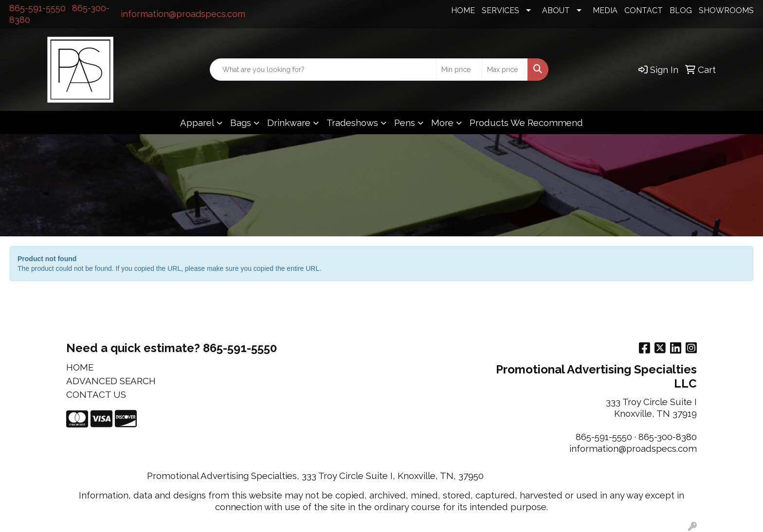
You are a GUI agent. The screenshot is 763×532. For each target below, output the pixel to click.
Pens (405, 123)
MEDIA (605, 10)
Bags (241, 123)
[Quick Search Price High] (505, 70)
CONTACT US (96, 394)
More (442, 123)
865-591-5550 (37, 8)
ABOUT (556, 10)
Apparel (197, 123)
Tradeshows (352, 123)
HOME (463, 10)
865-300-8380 (668, 437)
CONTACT (644, 10)
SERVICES (500, 10)
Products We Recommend (526, 123)
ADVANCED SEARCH (111, 381)
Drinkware (289, 123)
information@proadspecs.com (183, 14)
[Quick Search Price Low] (459, 70)
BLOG (681, 10)
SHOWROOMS (726, 10)
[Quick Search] (323, 70)
